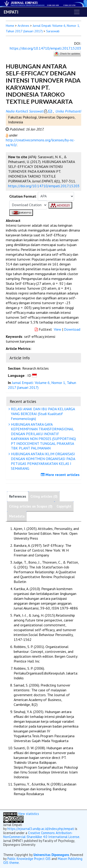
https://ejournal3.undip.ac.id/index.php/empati (41, 829)
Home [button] (10, 26)
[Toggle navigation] (77, 12)
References (18, 496)
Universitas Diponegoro (51, 855)
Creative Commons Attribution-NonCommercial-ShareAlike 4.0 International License (41, 835)
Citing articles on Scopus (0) (31, 506)
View (58, 329)
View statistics (29, 814)
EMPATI (11, 12)
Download (72, 329)
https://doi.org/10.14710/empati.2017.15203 (45, 48)
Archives (23, 26)
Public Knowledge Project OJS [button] (29, 859)
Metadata (17, 516)
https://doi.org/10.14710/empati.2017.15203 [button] (44, 186)
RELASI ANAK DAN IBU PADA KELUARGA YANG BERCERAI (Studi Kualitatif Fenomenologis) (42, 414)
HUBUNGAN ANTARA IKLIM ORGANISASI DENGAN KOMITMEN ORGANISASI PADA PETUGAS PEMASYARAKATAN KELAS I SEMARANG (42, 461)
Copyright (64, 506)
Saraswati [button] (53, 31)
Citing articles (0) (44, 496)
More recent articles (61, 475)
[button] (7, 135)
